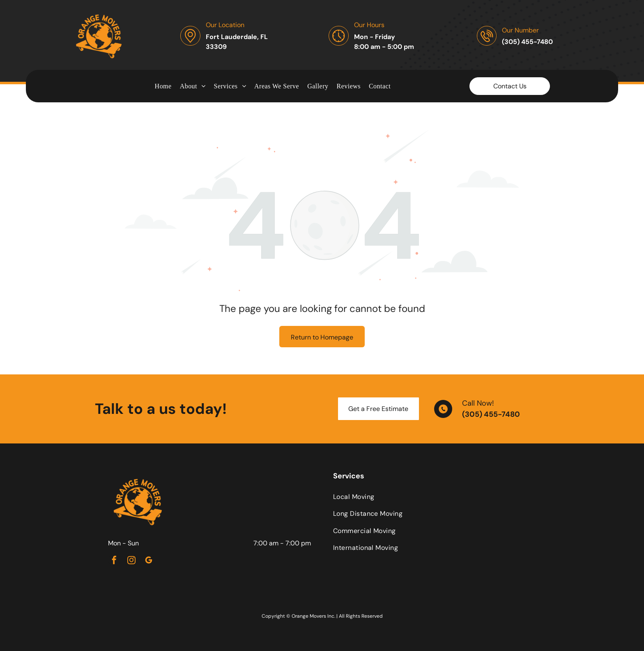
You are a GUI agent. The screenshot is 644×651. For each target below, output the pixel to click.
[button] (230, 86)
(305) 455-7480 (491, 414)
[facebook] (114, 561)
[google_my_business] (149, 561)
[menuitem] (163, 86)
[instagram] (131, 561)
